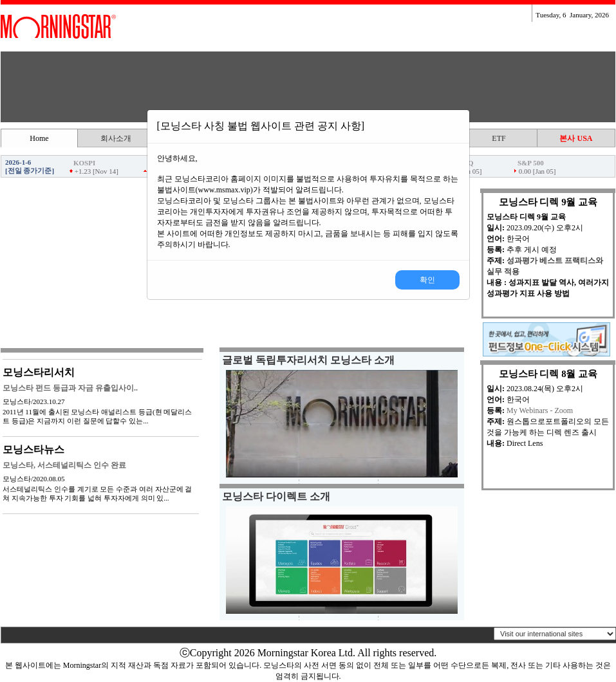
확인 (427, 280)
